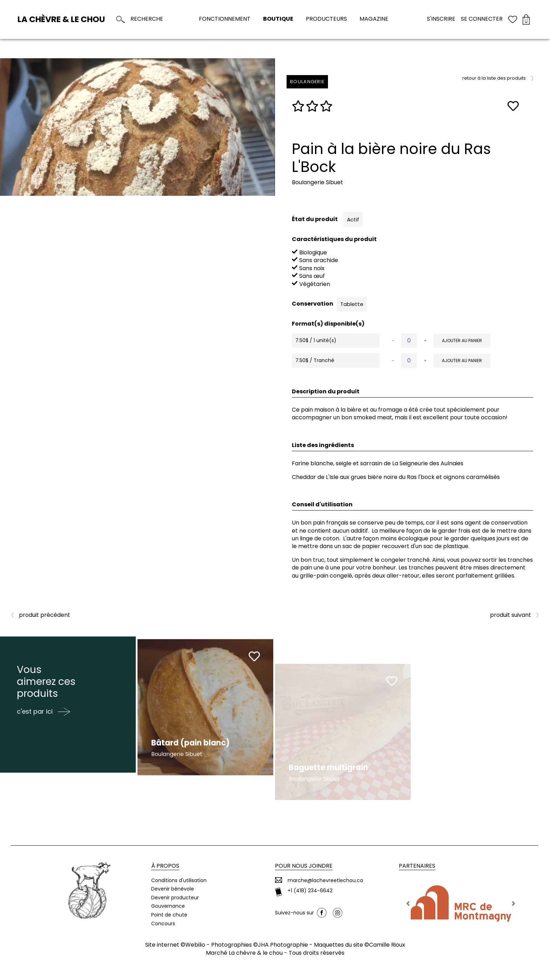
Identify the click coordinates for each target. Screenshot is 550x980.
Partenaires (417, 866)
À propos (165, 866)
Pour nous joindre (304, 866)
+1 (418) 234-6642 (310, 891)
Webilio (195, 945)
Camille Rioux (387, 945)
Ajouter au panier (462, 341)
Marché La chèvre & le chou (244, 953)
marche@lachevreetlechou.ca (325, 881)
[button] (408, 904)
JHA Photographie (283, 945)
